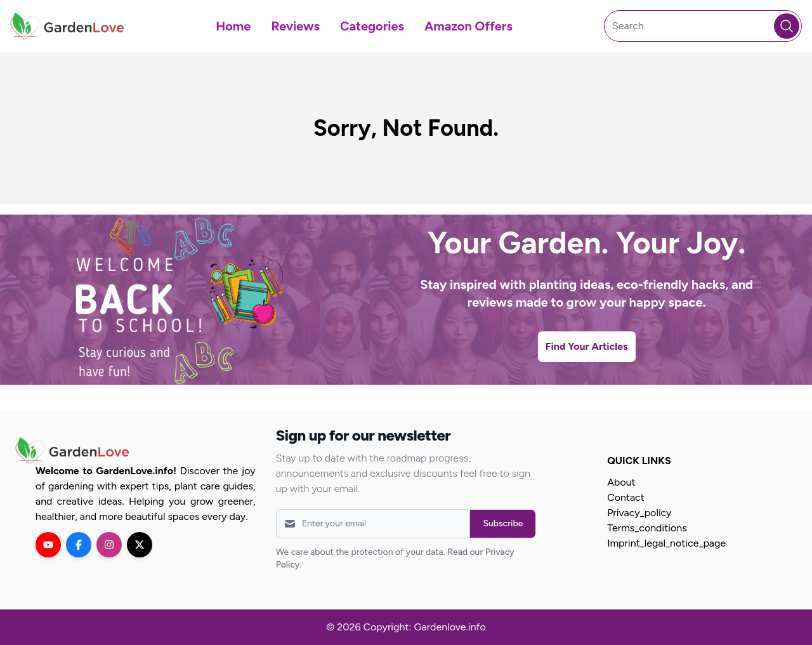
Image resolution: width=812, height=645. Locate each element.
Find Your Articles (587, 346)
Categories (372, 26)
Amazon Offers (468, 26)
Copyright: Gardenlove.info (424, 627)
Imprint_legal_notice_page (666, 543)
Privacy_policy (639, 513)
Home (233, 26)
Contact (626, 497)
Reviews (295, 26)
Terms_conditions (647, 528)
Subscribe (503, 523)
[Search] (703, 26)
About (621, 482)
